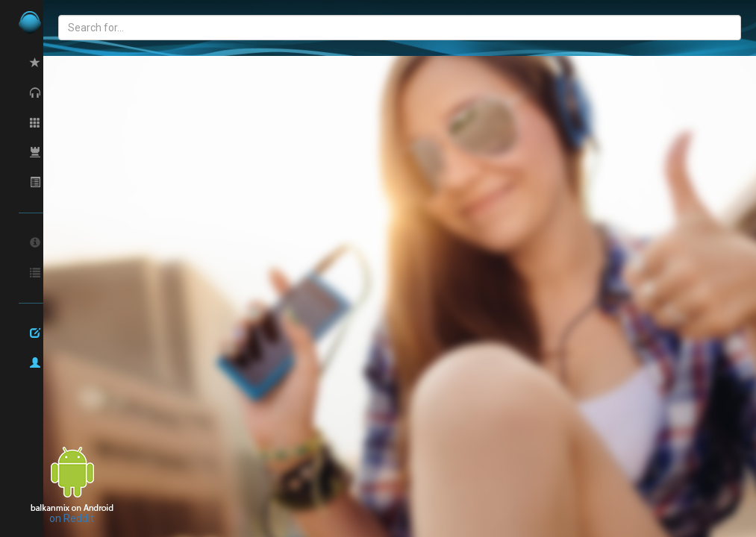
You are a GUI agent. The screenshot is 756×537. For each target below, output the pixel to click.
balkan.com (82, 22)
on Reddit (72, 518)
